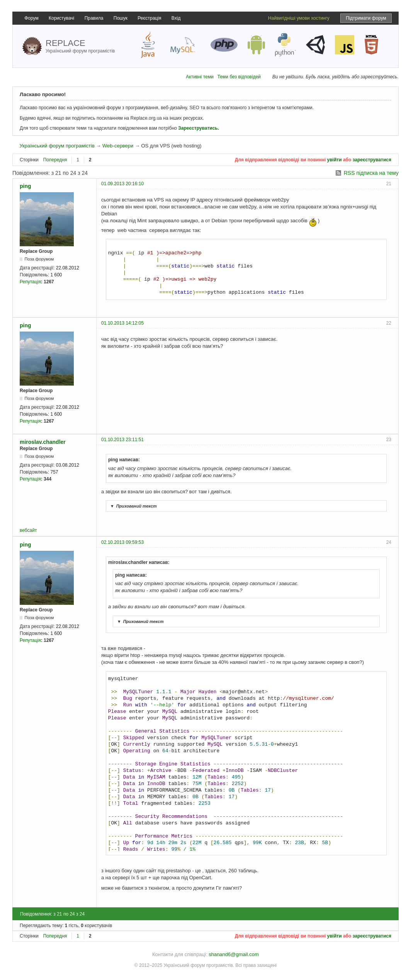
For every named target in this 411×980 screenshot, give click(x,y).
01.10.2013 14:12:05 (122, 323)
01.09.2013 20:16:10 (122, 184)
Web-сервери (118, 146)
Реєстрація (149, 18)
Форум (31, 18)
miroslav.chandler (43, 442)
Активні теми (200, 77)
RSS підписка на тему (371, 173)
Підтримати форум (366, 18)
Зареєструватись (198, 128)
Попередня (55, 160)
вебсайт (28, 530)
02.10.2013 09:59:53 (122, 542)
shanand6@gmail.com (234, 954)
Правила (94, 18)
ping (25, 186)
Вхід (176, 18)
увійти (335, 160)
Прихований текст (132, 506)
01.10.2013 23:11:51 (122, 440)
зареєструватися (372, 160)
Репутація (30, 282)
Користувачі (61, 18)
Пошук (121, 18)
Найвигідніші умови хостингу (299, 18)
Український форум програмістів (57, 146)
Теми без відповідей (239, 77)
